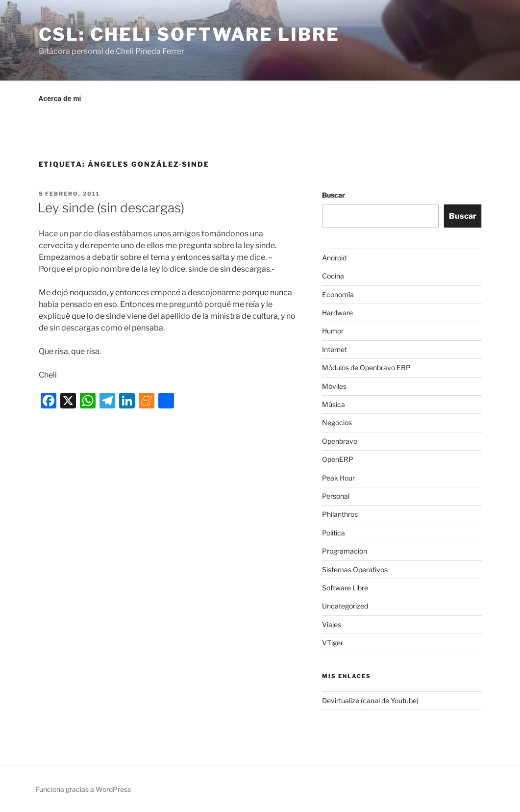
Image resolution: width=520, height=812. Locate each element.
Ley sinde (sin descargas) (111, 208)
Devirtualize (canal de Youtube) (370, 700)
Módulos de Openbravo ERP (366, 368)
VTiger (333, 643)
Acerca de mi (60, 99)
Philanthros (340, 514)
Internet (334, 349)
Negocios (337, 422)
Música (334, 404)
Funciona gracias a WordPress (83, 789)
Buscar (334, 195)
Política (334, 533)
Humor (333, 331)
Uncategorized (345, 606)
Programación (345, 551)
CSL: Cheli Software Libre (189, 34)
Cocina (333, 276)
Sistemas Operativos (355, 570)
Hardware (337, 313)
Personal (336, 496)
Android (334, 258)
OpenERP (338, 459)
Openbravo (340, 441)
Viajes (332, 624)
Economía (338, 294)
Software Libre (345, 588)
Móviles (334, 386)
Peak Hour (338, 478)
